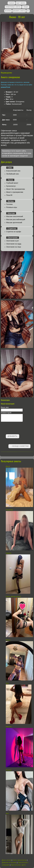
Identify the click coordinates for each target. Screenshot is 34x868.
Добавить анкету (19, 11)
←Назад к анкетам (19, 446)
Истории (8, 11)
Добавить (12, 436)
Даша (8, 466)
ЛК (28, 11)
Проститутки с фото (18, 865)
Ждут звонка (21, 3)
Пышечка (9, 510)
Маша (8, 640)
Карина (9, 553)
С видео (26, 7)
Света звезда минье (13, 597)
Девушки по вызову (9, 863)
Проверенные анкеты (13, 7)
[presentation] (15, 428)
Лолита (9, 770)
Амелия (9, 727)
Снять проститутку (19, 860)
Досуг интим (6, 860)
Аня (7, 683)
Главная (11, 3)
